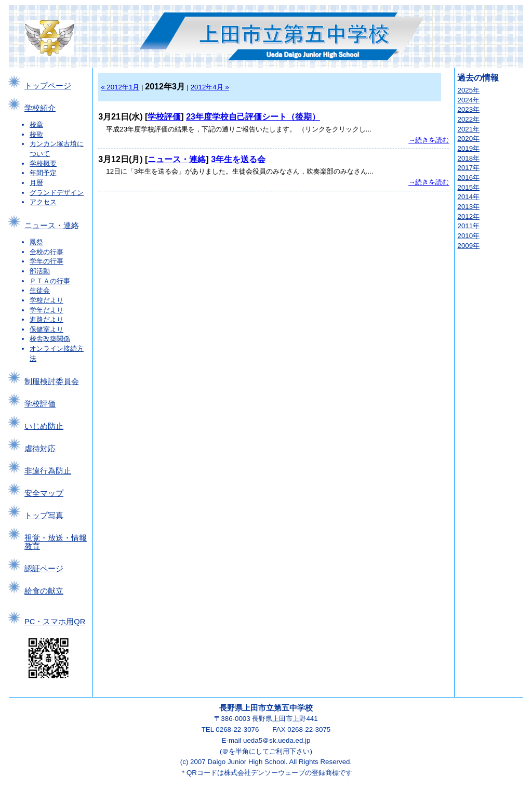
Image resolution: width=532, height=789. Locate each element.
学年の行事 (46, 261)
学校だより (46, 300)
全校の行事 (46, 252)
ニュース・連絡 (52, 226)
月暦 (36, 183)
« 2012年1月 (120, 87)
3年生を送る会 (238, 159)
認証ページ (44, 569)
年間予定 (43, 173)
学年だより (46, 310)
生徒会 (40, 290)
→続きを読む (429, 140)
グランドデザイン (57, 193)
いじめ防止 (44, 426)
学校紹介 (40, 108)
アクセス (43, 202)
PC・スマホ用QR (55, 622)
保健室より (46, 329)
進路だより (46, 319)
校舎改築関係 (50, 339)
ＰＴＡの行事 (50, 281)
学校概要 (43, 163)
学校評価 (40, 404)
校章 (36, 124)
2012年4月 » (210, 87)
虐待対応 (40, 449)
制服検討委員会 (52, 382)
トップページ (48, 86)
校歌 (36, 134)
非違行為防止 (48, 471)
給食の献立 (44, 591)
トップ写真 (44, 516)
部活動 (40, 271)
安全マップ (44, 493)
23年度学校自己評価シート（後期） (253, 117)
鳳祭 (36, 242)
